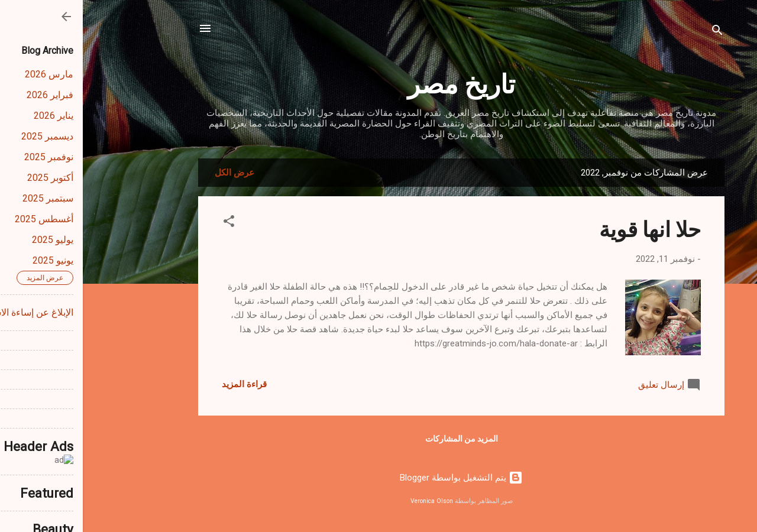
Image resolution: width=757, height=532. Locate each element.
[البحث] (635, 32)
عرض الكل (152, 173)
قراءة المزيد (161, 384)
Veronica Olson (349, 501)
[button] (146, 223)
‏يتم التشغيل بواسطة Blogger (378, 478)
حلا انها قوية (567, 228)
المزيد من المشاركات (379, 439)
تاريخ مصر (378, 82)
